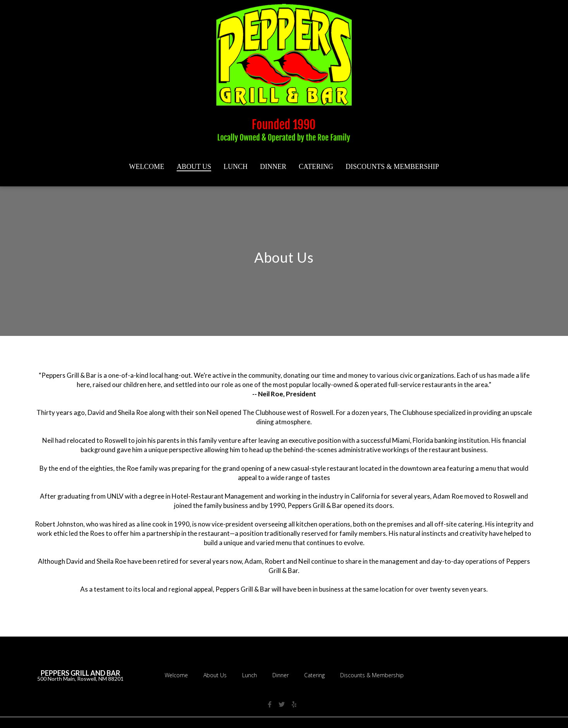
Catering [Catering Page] (316, 167)
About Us (217, 674)
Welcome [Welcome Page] (147, 167)
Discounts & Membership (374, 674)
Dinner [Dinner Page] (273, 167)
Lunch (252, 674)
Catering (317, 674)
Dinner (283, 674)
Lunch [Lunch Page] (236, 167)
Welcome (179, 674)
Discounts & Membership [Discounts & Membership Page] (392, 167)
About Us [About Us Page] (194, 167)
